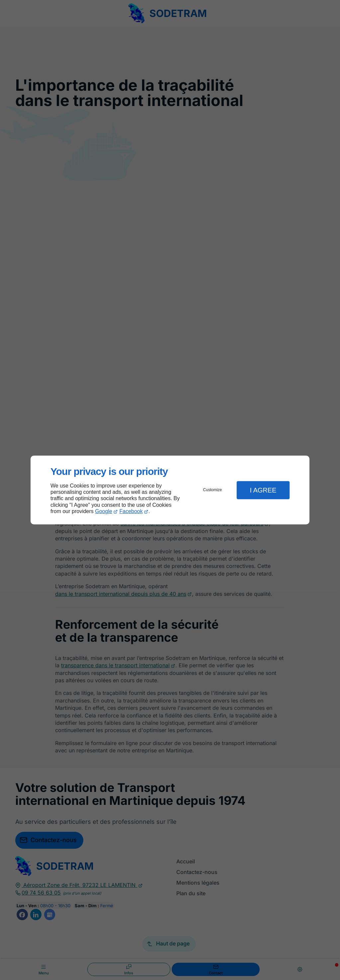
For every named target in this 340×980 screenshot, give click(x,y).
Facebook (131, 511)
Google (104, 511)
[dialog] (170, 490)
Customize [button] (213, 490)
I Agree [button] (263, 490)
